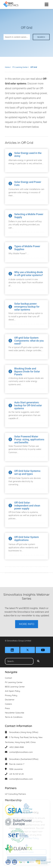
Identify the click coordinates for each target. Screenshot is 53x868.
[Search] (38, 661)
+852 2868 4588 (16, 747)
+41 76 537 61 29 (16, 774)
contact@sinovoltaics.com (21, 752)
